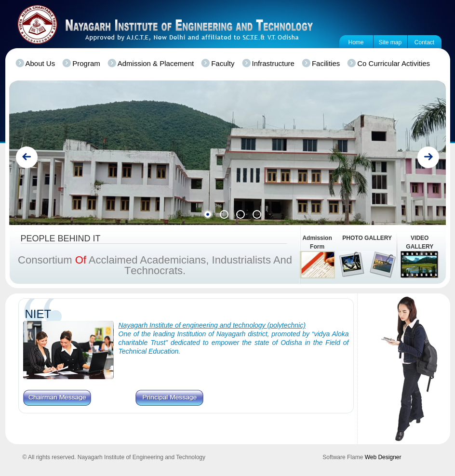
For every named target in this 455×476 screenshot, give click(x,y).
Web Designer (383, 457)
